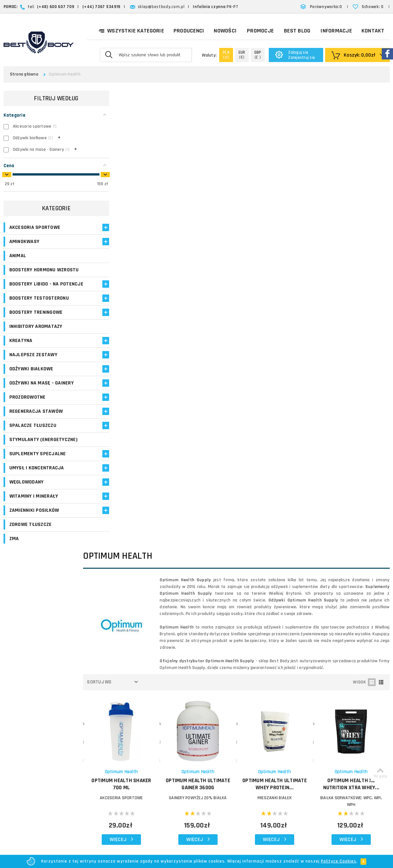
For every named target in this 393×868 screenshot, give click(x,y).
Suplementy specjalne (38, 474)
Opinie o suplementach (157, 746)
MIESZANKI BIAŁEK (280, 334)
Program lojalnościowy (156, 738)
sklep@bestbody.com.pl (161, 7)
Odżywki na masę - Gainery (42, 397)
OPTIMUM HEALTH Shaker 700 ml (135, 321)
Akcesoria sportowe (35, 227)
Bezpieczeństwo (233, 783)
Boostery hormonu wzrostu (33, 273)
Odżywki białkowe (31, 382)
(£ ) (258, 55)
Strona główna (24, 74)
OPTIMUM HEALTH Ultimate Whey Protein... (280, 321)
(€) (242, 55)
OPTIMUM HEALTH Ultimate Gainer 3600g (207, 321)
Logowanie (144, 707)
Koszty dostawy (233, 722)
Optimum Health (135, 308)
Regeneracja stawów (36, 425)
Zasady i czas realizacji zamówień (240, 733)
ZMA (14, 559)
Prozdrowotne (28, 411)
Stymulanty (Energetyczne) (28, 457)
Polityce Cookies (339, 861)
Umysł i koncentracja (37, 488)
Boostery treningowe (36, 326)
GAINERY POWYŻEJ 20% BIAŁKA (208, 334)
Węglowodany (27, 502)
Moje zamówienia (151, 723)
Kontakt (373, 31)
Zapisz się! (196, 652)
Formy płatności (233, 744)
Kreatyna (21, 354)
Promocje (260, 31)
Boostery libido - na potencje (34, 294)
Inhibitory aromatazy (36, 340)
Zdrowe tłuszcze (31, 545)
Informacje (336, 31)
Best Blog (297, 31)
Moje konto (145, 715)
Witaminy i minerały (34, 516)
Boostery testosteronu (39, 312)
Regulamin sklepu (234, 775)
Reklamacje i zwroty (237, 760)
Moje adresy (146, 730)
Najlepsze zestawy (33, 368)
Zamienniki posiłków (34, 531)
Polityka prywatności (237, 768)
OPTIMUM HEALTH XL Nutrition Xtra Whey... (353, 321)
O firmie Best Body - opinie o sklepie (246, 711)
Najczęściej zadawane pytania (247, 752)
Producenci (189, 31)
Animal (18, 256)
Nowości (225, 31)
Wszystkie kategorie (131, 30)
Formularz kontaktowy (337, 771)
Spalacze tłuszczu (33, 439)
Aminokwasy (24, 242)
